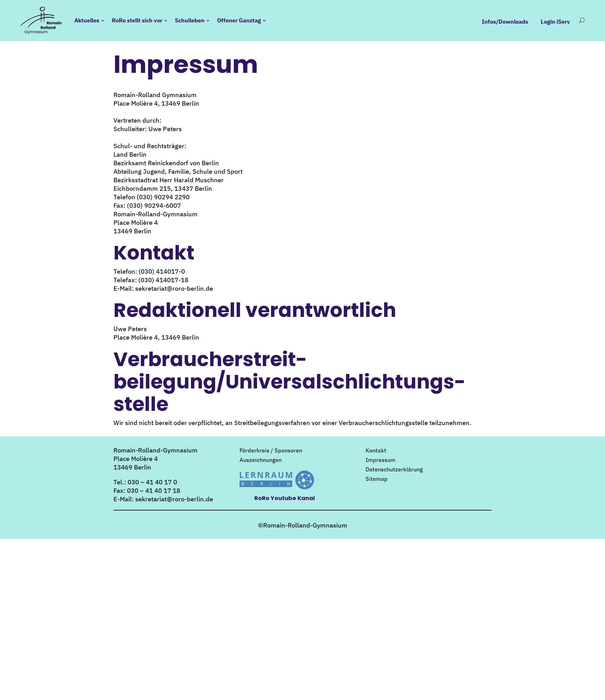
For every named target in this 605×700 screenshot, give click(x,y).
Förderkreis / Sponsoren (271, 451)
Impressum (380, 461)
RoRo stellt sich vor (137, 20)
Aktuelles (87, 20)
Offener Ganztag (239, 20)
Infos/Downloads (505, 22)
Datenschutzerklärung (394, 470)
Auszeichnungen (261, 461)
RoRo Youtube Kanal (285, 498)
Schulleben (190, 20)
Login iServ (555, 22)
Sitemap (377, 480)
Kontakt (376, 451)
